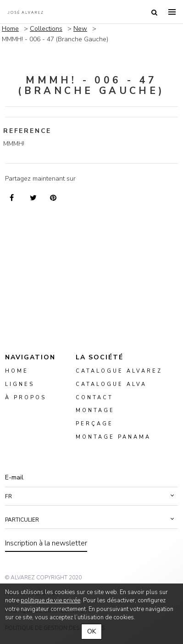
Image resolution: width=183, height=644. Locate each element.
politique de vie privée (50, 600)
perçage (94, 424)
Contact (94, 398)
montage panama (113, 437)
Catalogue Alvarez (119, 371)
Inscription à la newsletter (46, 543)
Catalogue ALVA (111, 384)
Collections (46, 29)
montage (95, 411)
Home (10, 29)
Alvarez (25, 12)
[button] (91, 496)
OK (91, 631)
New (80, 29)
